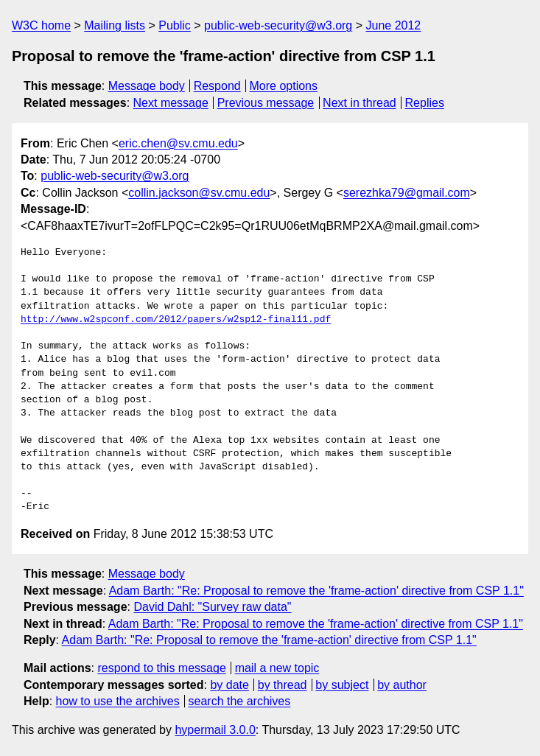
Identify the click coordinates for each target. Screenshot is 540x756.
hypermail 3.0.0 (215, 730)
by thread (283, 685)
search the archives (240, 701)
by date (229, 685)
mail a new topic (277, 668)
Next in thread (360, 103)
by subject (342, 685)
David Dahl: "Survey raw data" (212, 607)
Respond (217, 86)
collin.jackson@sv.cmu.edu (199, 193)
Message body (147, 86)
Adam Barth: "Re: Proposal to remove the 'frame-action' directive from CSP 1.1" (316, 591)
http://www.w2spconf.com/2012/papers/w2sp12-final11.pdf (176, 320)
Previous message (266, 103)
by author (402, 685)
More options (284, 86)
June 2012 (394, 25)
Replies (425, 103)
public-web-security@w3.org (278, 25)
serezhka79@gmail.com (407, 193)
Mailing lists (115, 25)
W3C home (41, 25)
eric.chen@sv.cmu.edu (178, 143)
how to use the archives (118, 701)
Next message (171, 103)
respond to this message (161, 668)
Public (175, 25)
